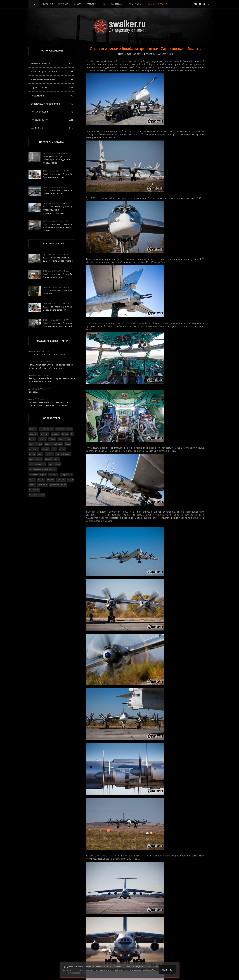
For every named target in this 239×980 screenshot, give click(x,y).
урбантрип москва (58, 485)
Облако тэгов (52, 418)
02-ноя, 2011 (134, 54)
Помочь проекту (157, 4)
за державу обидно (37, 464)
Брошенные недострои (52, 79)
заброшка (53, 475)
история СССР (66, 475)
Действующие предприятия (52, 104)
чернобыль (34, 490)
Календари (117, 4)
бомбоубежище (63, 454)
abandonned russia (64, 429)
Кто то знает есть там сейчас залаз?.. (47, 354)
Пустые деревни (52, 112)
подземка (61, 479)
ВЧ (72, 434)
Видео (77, 4)
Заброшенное (64, 439)
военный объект (52, 459)
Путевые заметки (52, 120)
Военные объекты (52, 63)
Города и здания (52, 88)
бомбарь (49, 454)
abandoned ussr (46, 429)
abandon (33, 429)
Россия (62, 449)
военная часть (35, 459)
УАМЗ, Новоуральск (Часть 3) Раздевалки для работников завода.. (57, 227)
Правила (63, 4)
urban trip (33, 434)
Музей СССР (136, 4)
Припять (45, 449)
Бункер (65, 434)
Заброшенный (35, 444)
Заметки (91, 4)
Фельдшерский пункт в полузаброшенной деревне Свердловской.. (57, 160)
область (51, 479)
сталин (32, 485)
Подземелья (52, 96)
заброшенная (54, 464)
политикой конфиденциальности (100, 970)
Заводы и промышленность (52, 72)
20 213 (162, 54)
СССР (40, 454)
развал (71, 479)
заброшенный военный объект (43, 469)
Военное (42, 439)
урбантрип (43, 485)
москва (41, 479)
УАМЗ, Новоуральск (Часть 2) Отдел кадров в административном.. (57, 210)
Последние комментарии (52, 341)
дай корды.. (34, 392)
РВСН (54, 449)
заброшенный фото (38, 475)
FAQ (104, 4)
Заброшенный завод (53, 444)
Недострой (34, 449)
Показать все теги (37, 495)
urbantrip (45, 434)
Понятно (168, 970)
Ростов (32, 454)
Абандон (55, 434)
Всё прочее (52, 128)
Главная (48, 4)
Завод (68, 444)
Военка (32, 439)
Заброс (52, 439)
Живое (121, 54)
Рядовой (150, 54)
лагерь (32, 479)
